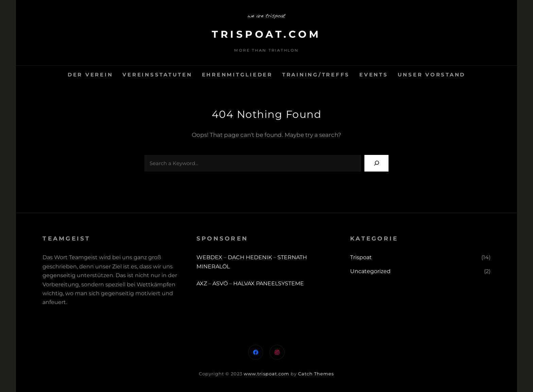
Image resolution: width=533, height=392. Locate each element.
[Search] (376, 163)
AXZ (202, 283)
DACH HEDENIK (250, 257)
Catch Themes (316, 374)
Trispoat (361, 257)
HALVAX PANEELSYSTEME (269, 283)
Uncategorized (370, 271)
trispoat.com (266, 34)
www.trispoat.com (266, 374)
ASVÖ (220, 283)
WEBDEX (210, 257)
